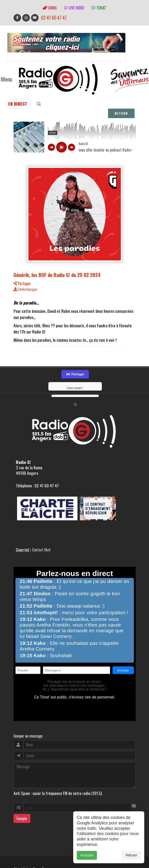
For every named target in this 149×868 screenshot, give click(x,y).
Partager (22, 296)
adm (19, 852)
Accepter (87, 855)
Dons (50, 8)
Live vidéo (74, 8)
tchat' (99, 8)
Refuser (131, 855)
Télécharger (25, 302)
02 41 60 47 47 (54, 18)
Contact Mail (41, 528)
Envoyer (22, 797)
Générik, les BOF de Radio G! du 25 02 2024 (57, 287)
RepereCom (40, 847)
